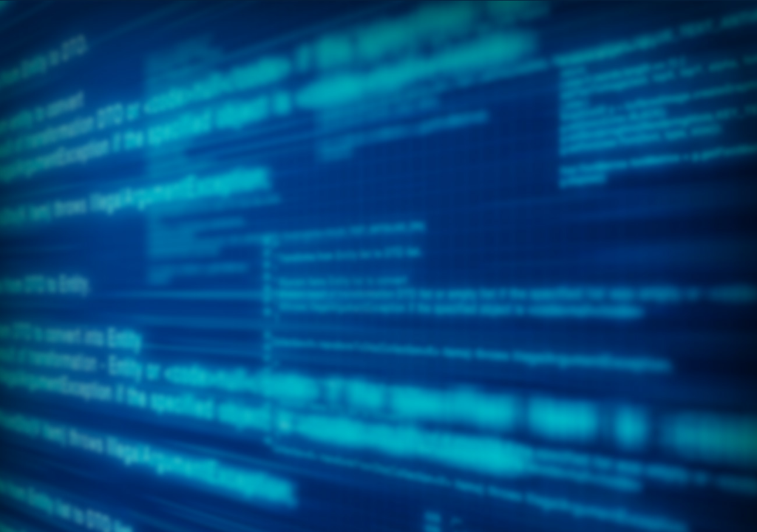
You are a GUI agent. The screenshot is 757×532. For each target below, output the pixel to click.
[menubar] (378, 134)
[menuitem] (63, 119)
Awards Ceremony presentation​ (424, 290)
